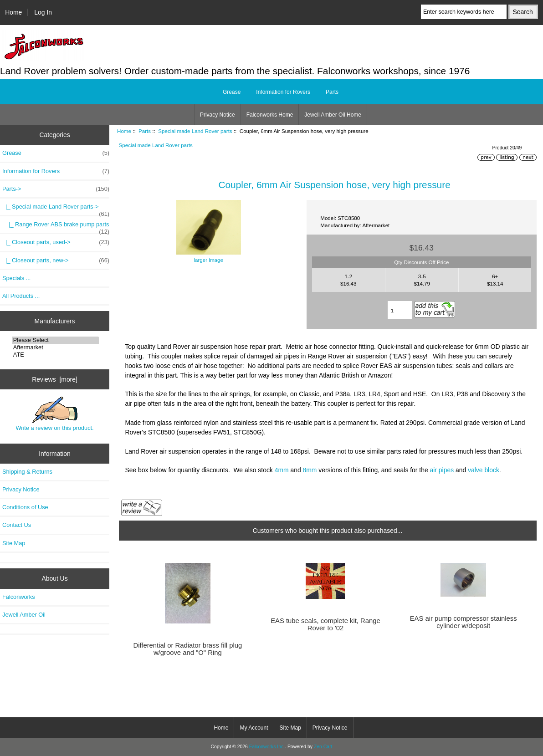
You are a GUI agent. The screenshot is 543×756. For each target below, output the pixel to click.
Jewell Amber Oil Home (333, 115)
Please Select (56, 340)
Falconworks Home (270, 115)
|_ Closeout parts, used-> (56, 242)
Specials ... (16, 278)
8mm (310, 470)
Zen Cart (323, 747)
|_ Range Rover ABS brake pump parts (56, 227)
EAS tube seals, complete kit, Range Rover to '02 (325, 624)
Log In (43, 12)
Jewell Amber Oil (24, 615)
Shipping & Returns (27, 472)
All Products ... (21, 296)
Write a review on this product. (54, 414)
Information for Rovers (283, 92)
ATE (56, 355)
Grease (232, 92)
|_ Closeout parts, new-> (56, 261)
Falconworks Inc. (267, 747)
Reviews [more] (55, 379)
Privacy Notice (218, 115)
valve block (484, 470)
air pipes (442, 470)
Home (13, 12)
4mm (282, 470)
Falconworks (19, 597)
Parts (145, 131)
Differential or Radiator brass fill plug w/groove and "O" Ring (187, 649)
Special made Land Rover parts (195, 131)
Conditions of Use (25, 507)
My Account (254, 728)
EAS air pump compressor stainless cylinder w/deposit (464, 622)
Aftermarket (56, 347)
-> (56, 189)
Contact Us (17, 525)
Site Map (14, 543)
